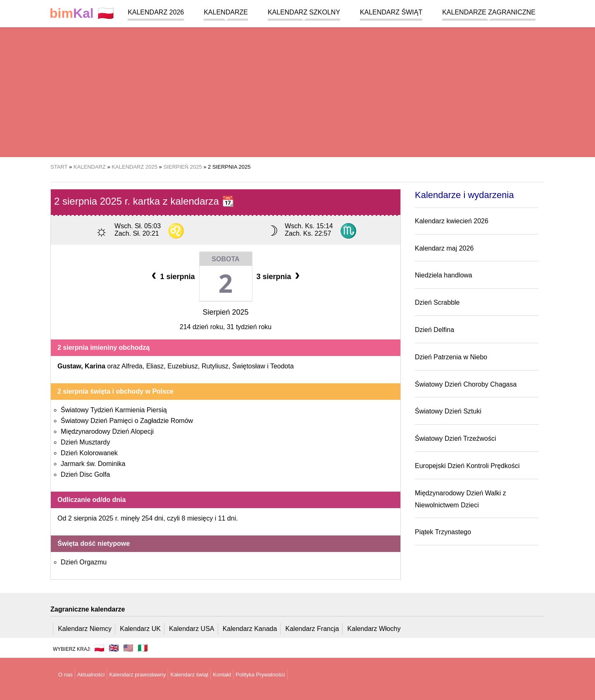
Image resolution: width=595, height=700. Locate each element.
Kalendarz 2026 (156, 12)
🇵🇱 (82, 13)
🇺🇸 (128, 648)
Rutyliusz (215, 366)
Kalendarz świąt (391, 12)
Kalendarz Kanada (250, 629)
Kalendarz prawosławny (137, 675)
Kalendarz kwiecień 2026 (452, 221)
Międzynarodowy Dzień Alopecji (107, 431)
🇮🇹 (143, 648)
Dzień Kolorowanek (89, 453)
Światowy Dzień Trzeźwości (456, 438)
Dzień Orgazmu (84, 562)
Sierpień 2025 (225, 312)
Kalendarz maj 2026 (444, 248)
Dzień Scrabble (437, 302)
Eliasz (155, 366)
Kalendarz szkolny (304, 12)
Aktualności (91, 675)
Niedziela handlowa (444, 275)
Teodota (282, 366)
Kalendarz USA (192, 629)
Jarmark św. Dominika (93, 464)
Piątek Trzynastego (443, 532)
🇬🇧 (114, 648)
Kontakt (222, 675)
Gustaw (69, 366)
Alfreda (132, 366)
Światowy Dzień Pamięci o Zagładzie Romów (127, 421)
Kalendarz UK (140, 629)
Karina (95, 366)
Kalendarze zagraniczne (489, 12)
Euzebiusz (183, 366)
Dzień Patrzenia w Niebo (451, 357)
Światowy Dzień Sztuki (448, 411)
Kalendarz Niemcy (85, 629)
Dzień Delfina (434, 330)
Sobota (225, 259)
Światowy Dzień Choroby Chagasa (466, 384)
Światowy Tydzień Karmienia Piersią (114, 410)
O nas (65, 675)
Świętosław (249, 366)
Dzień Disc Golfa (85, 474)
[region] (297, 91)
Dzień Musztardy (85, 442)
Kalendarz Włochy (374, 629)
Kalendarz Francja (312, 629)
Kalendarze (226, 12)
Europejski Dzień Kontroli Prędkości (467, 466)
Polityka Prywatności (260, 675)
